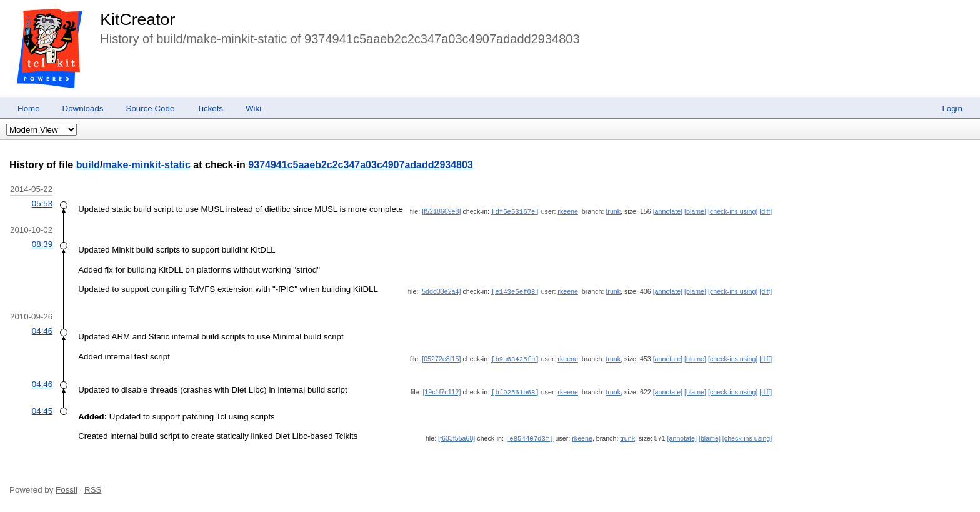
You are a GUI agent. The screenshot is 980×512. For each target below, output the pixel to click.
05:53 (42, 203)
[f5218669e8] (441, 211)
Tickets (210, 108)
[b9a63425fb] (515, 358)
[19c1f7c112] (442, 391)
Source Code (151, 108)
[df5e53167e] (515, 211)
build (88, 165)
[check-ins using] (733, 211)
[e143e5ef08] (515, 291)
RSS (93, 489)
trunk (613, 211)
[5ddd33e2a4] (440, 291)
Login (952, 108)
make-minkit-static (147, 165)
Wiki (253, 108)
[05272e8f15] (441, 358)
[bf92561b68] (515, 391)
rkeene (568, 211)
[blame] (695, 211)
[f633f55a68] (457, 437)
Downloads (83, 108)
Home (29, 108)
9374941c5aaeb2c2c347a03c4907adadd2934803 (360, 165)
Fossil (67, 489)
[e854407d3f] (530, 437)
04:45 (42, 410)
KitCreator (137, 19)
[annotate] (668, 211)
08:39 (42, 243)
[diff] (766, 211)
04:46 (42, 330)
